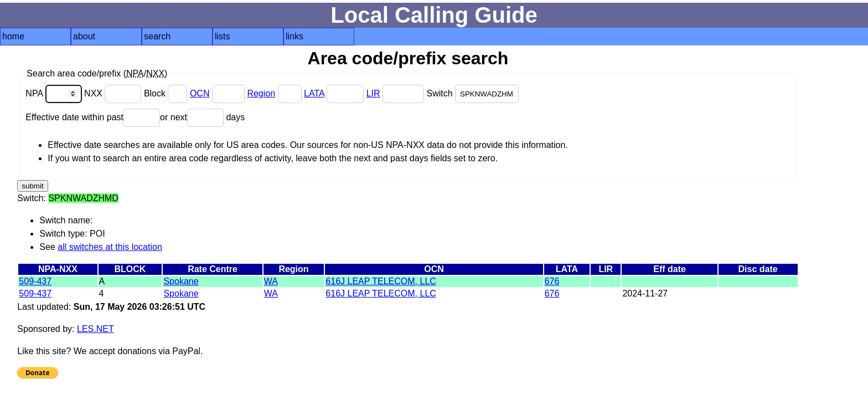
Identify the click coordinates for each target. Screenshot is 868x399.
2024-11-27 (645, 293)
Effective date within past (93, 117)
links (294, 36)
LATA (314, 93)
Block (167, 93)
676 (552, 281)
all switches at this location (110, 247)
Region (261, 93)
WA (271, 281)
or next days (202, 117)
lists (223, 36)
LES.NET (95, 329)
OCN (200, 93)
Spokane (181, 281)
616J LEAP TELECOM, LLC (381, 281)
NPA (55, 93)
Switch (472, 93)
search (157, 36)
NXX (114, 93)
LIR (373, 93)
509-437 (35, 281)
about (84, 36)
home (13, 36)
